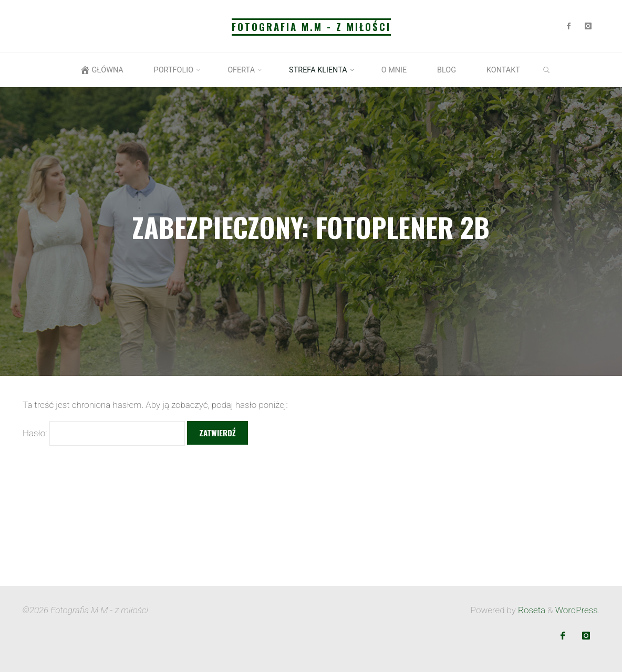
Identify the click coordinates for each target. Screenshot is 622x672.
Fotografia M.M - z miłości (311, 27)
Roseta (531, 610)
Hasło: (104, 433)
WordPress (577, 610)
